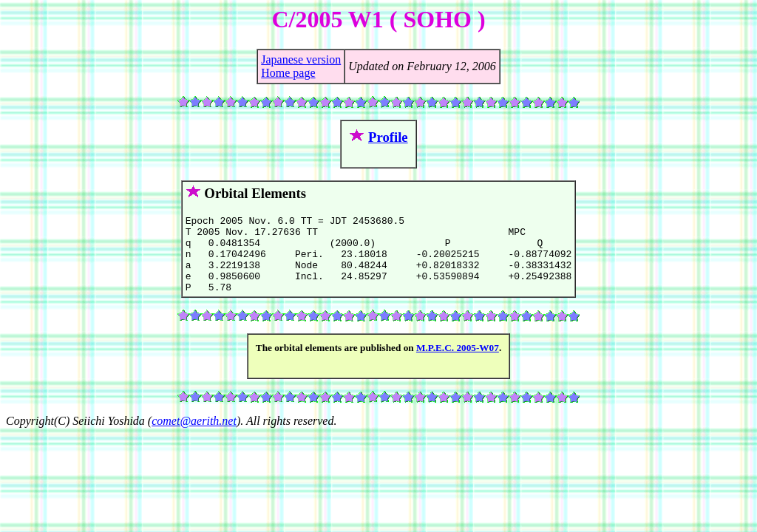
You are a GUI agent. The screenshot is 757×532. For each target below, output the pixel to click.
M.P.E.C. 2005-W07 (458, 363)
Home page (288, 73)
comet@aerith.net (194, 436)
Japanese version (301, 59)
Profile (388, 137)
